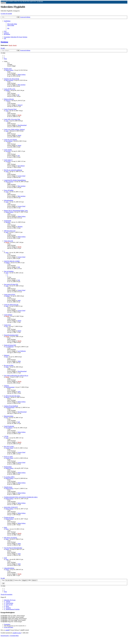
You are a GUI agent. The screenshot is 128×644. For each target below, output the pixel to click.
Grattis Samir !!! (8, 160)
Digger (7, 570)
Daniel (19, 135)
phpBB (7, 630)
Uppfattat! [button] (3, 3)
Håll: (33, 580)
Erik (19, 267)
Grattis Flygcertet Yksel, (10, 109)
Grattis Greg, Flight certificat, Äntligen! (14, 129)
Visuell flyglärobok (9, 426)
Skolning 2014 (8, 69)
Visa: (8, 580)
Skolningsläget (8, 467)
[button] (5, 59)
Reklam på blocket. (9, 99)
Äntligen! (6, 386)
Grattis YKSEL (8, 150)
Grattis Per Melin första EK (11, 305)
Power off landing (9, 190)
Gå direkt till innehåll (6, 14)
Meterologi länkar (9, 416)
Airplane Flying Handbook (11, 406)
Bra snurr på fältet (9, 365)
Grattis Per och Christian (10, 140)
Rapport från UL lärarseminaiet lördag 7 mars (16, 211)
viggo (19, 554)
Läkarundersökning (9, 568)
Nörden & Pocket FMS (10, 345)
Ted (19, 156)
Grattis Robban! (8, 315)
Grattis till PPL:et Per (10, 89)
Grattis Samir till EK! (10, 295)
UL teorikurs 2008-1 (9, 477)
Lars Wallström (9, 347)
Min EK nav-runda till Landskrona (13, 170)
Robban (8, 90)
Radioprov (7, 355)
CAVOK (6, 436)
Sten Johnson (9, 141)
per (18, 95)
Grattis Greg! (7, 325)
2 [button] (4, 57)
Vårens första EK (8, 241)
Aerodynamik (8, 221)
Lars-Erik (8, 151)
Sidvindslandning (8, 200)
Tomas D (8, 101)
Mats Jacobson (9, 80)
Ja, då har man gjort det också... (12, 396)
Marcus (7, 397)
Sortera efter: (21, 580)
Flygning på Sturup (9, 517)
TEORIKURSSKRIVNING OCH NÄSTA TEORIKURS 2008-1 (21, 497)
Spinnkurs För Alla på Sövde (11, 79)
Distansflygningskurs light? (11, 335)
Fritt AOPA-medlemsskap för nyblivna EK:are (16, 376)
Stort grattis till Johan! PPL (11, 284)
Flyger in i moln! (8, 457)
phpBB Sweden (17, 633)
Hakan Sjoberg (9, 70)
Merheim (8, 222)
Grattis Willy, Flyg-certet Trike (12, 119)
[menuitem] (12, 24)
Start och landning (9, 271)
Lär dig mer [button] (40, 1)
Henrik (10, 45)
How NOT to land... (9, 446)
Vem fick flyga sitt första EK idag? (13, 548)
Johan (19, 361)
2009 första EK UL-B (10, 231)
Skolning (4, 42)
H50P (5, 558)
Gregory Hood (21, 176)
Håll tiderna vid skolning (10, 538)
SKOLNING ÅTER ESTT (11, 507)
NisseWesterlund (22, 125)
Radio (5, 528)
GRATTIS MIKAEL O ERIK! (12, 261)
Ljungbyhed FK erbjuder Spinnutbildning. (15, 180)
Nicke (7, 529)
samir (7, 111)
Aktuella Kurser (8, 487)
